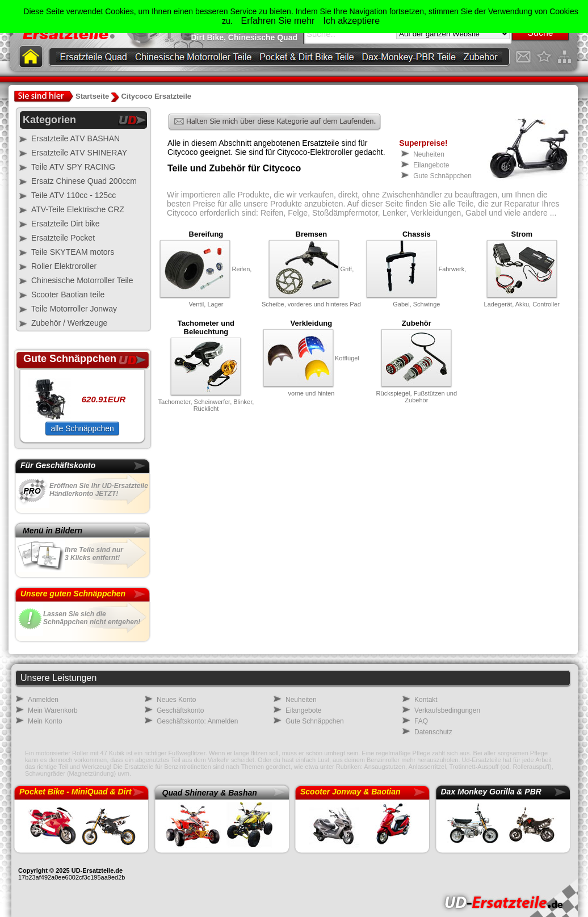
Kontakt (426, 700)
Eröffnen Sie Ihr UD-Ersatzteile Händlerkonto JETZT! (99, 490)
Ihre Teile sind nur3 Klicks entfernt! (94, 554)
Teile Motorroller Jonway (74, 309)
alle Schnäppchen (82, 428)
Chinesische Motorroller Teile (82, 280)
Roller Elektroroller (64, 266)
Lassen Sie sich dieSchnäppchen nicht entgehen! (92, 618)
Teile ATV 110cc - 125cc (73, 195)
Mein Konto (45, 721)
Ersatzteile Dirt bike (66, 224)
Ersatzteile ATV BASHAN (75, 138)
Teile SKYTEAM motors (73, 252)
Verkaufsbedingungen (447, 710)
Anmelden (43, 700)
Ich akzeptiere (351, 21)
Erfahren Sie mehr (278, 21)
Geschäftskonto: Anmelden (197, 721)
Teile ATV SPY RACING (73, 167)
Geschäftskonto (180, 710)
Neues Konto (176, 700)
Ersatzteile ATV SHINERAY (79, 153)
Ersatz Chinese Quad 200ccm (84, 181)
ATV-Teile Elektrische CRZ (78, 209)
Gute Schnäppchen (442, 176)
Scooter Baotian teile (68, 295)
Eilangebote (431, 165)
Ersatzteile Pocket (63, 238)
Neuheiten (429, 154)
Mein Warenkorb (53, 710)
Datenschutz (433, 732)
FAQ (421, 721)
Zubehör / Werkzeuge (69, 323)
